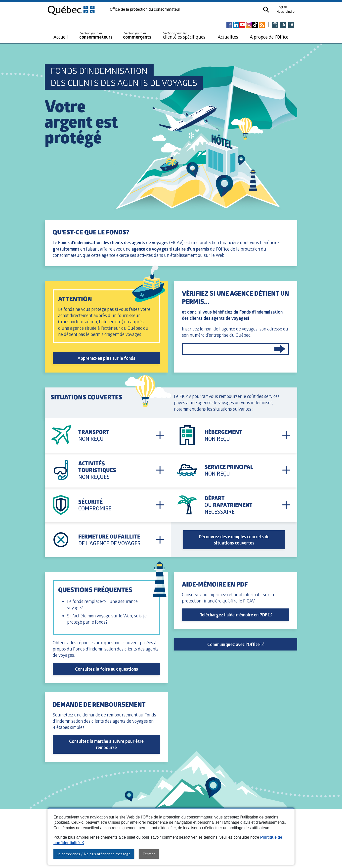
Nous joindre (285, 12)
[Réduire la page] (283, 25)
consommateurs (96, 35)
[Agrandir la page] (291, 25)
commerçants (137, 35)
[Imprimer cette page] (275, 25)
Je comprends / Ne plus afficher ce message (94, 854)
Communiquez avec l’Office (252, 644)
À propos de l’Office (269, 37)
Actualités (228, 37)
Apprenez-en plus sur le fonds (106, 358)
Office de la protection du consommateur (145, 9)
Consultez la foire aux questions (107, 669)
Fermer (149, 854)
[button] (266, 9)
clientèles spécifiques (184, 35)
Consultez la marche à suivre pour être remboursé (106, 744)
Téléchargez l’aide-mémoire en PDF (245, 615)
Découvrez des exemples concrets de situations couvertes (234, 540)
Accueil (61, 37)
